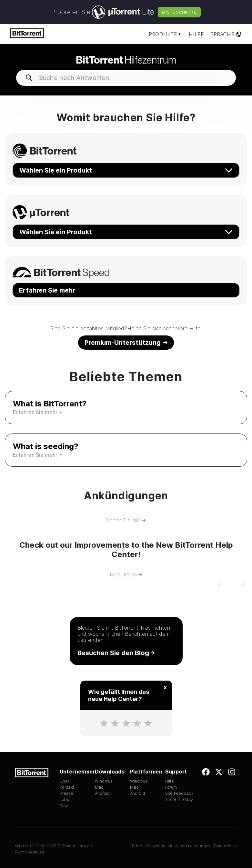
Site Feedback (179, 793)
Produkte (166, 34)
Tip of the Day (179, 799)
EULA (137, 846)
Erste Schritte (179, 12)
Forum (171, 787)
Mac (99, 787)
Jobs (64, 799)
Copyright (155, 846)
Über (64, 781)
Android (102, 793)
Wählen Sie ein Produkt (126, 170)
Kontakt (67, 787)
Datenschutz (226, 846)
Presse (66, 793)
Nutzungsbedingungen (189, 846)
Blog (64, 806)
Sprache (226, 34)
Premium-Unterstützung (126, 343)
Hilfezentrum (126, 60)
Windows (104, 781)
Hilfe (196, 34)
